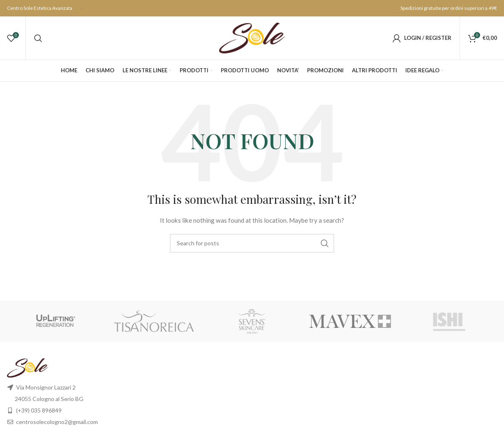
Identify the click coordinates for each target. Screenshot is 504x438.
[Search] (38, 38)
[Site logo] (252, 37)
